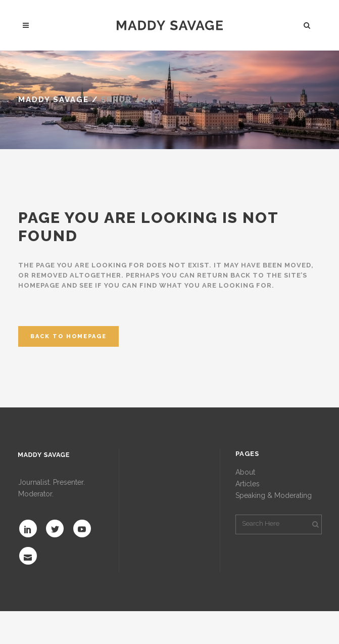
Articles (248, 484)
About (245, 472)
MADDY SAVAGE (54, 100)
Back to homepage (68, 336)
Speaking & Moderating (274, 495)
